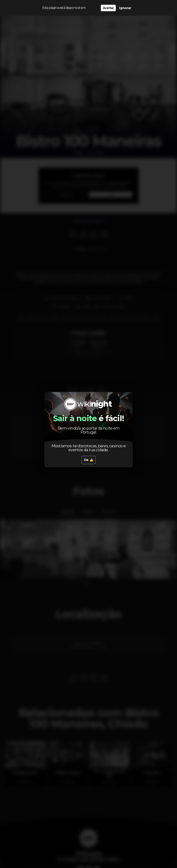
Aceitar (108, 8)
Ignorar (125, 8)
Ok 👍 (89, 460)
